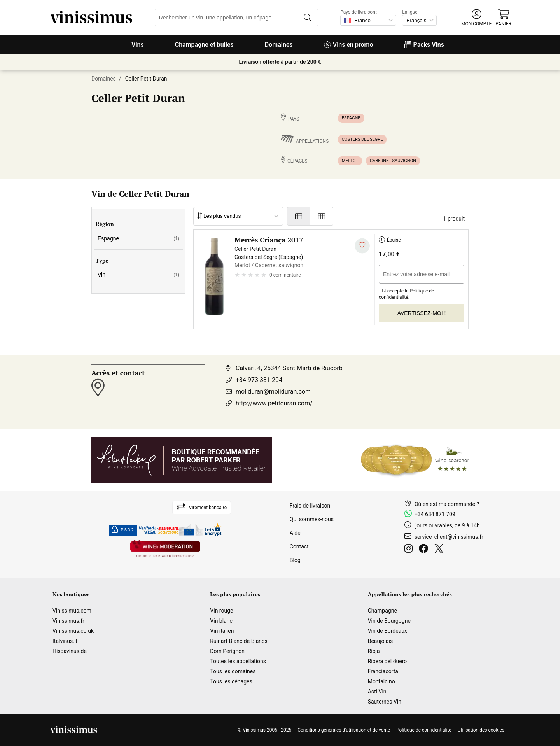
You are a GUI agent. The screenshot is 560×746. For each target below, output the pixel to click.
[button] (476, 18)
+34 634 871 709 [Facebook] (435, 514)
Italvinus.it (65, 641)
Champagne (382, 611)
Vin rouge (221, 611)
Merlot (350, 161)
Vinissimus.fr (68, 621)
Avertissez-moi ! (422, 313)
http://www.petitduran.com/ (274, 403)
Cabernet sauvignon (393, 161)
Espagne (351, 118)
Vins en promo (349, 45)
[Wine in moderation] (165, 549)
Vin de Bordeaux (388, 631)
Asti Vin (377, 692)
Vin (138, 275)
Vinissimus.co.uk (73, 631)
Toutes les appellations (238, 661)
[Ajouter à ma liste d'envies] (362, 246)
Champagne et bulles (204, 45)
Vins (138, 45)
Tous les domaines (233, 671)
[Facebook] (425, 550)
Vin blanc (221, 621)
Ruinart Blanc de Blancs (239, 641)
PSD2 (123, 530)
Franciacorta (383, 671)
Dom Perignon (227, 651)
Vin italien (222, 631)
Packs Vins (424, 45)
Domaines (279, 45)
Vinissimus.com (72, 611)
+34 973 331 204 (259, 380)
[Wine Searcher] (415, 460)
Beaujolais (380, 641)
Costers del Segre (362, 139)
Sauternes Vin (385, 702)
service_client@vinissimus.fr (449, 537)
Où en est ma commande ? (447, 504)
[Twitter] (440, 550)
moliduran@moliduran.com (273, 391)
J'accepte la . (407, 293)
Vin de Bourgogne (389, 621)
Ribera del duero (388, 661)
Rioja (374, 651)
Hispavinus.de (70, 651)
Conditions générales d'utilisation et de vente (344, 730)
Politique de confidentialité (407, 294)
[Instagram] (410, 550)
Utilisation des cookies (481, 730)
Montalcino (381, 681)
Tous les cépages (231, 681)
